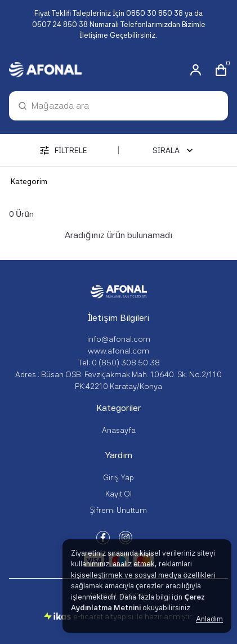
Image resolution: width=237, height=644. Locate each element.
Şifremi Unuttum (119, 510)
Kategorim (29, 181)
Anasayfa (119, 430)
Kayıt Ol (118, 494)
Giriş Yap (118, 477)
